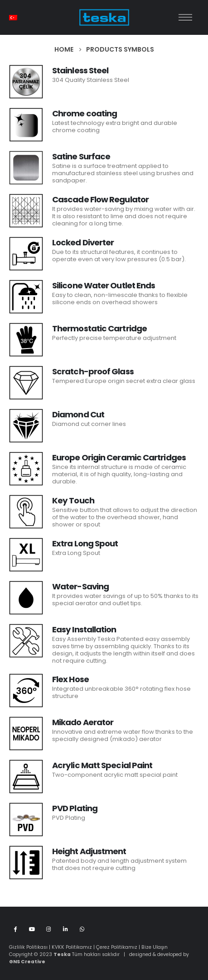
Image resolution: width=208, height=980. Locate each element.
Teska (62, 954)
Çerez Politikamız (117, 947)
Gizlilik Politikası (28, 947)
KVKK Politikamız (72, 947)
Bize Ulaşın (155, 947)
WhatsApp (82, 929)
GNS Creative (27, 962)
